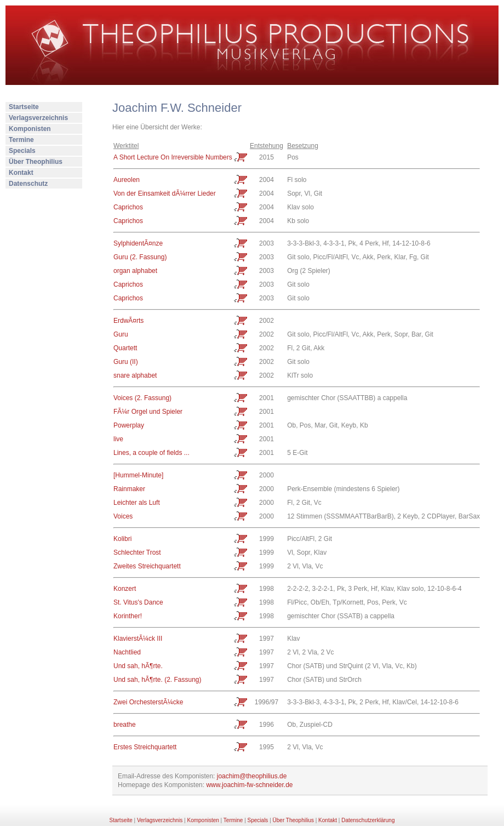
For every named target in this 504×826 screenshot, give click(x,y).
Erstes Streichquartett (145, 747)
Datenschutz (28, 184)
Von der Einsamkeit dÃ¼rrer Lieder (165, 193)
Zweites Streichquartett (147, 566)
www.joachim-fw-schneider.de (249, 785)
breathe (125, 725)
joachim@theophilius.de (252, 776)
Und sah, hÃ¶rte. (138, 666)
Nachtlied (127, 652)
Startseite (24, 107)
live (118, 439)
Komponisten (30, 129)
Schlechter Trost (137, 552)
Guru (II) (126, 362)
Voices (123, 516)
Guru (121, 334)
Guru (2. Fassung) (140, 257)
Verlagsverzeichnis (38, 118)
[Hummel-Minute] (138, 475)
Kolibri (122, 539)
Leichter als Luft (137, 503)
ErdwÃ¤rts (128, 321)
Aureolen (127, 180)
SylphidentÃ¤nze (138, 243)
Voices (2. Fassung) (142, 398)
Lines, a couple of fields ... (151, 453)
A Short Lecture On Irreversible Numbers (173, 157)
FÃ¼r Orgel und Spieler (148, 412)
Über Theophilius (36, 162)
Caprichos (128, 207)
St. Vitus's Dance (138, 602)
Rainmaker (129, 489)
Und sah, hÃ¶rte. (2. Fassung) (157, 680)
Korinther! (128, 616)
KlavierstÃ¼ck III (138, 639)
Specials (22, 151)
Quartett (125, 348)
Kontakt (21, 173)
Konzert (125, 589)
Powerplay (129, 425)
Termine (21, 140)
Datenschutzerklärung (368, 820)
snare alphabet (135, 375)
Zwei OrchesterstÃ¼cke (148, 702)
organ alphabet (135, 271)
